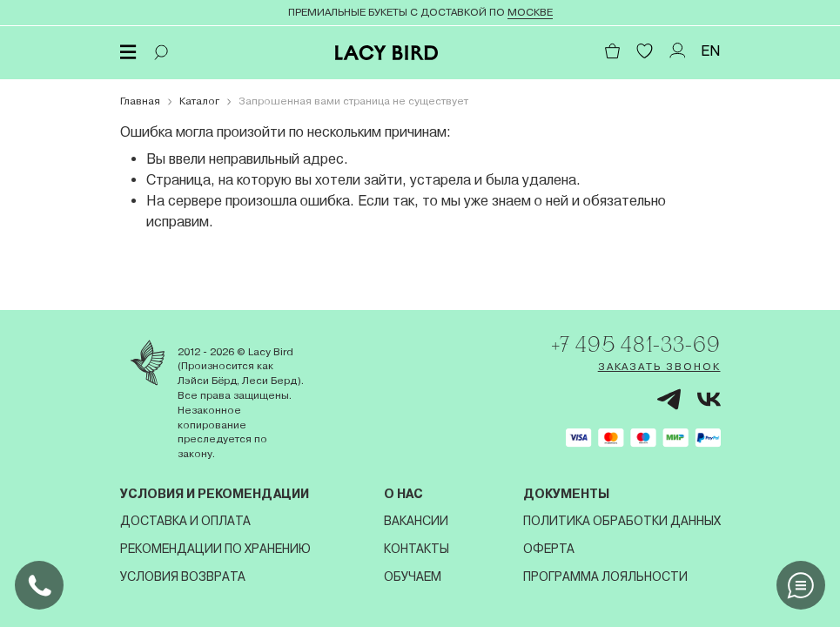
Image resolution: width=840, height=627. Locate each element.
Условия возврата (183, 576)
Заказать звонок (659, 367)
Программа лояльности (605, 576)
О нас (403, 494)
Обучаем (413, 576)
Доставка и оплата (185, 521)
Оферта (549, 549)
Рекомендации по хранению (215, 549)
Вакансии (416, 521)
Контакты (417, 549)
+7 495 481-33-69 (635, 344)
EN (711, 51)
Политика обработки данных (622, 521)
